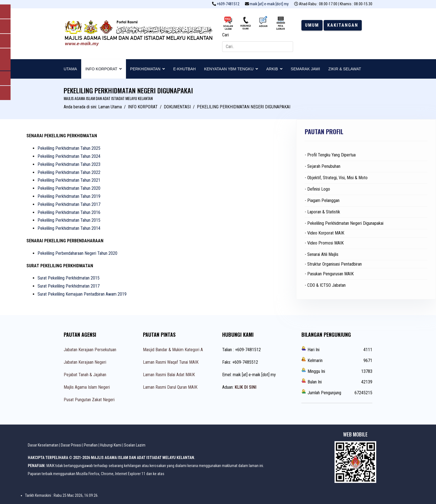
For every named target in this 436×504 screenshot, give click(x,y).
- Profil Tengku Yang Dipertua (330, 155)
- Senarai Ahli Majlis (322, 254)
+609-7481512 (228, 4)
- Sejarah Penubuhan (323, 166)
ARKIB (272, 69)
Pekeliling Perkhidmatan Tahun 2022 (69, 172)
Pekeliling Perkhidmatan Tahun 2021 (69, 180)
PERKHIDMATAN (145, 69)
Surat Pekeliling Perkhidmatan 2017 (69, 286)
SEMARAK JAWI (305, 69)
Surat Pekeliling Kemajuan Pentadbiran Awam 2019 (82, 294)
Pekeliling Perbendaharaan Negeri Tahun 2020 (77, 253)
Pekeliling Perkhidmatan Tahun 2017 (69, 204)
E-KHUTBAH (184, 69)
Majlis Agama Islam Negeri (87, 387)
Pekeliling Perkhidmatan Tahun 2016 (69, 212)
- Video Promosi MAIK (324, 243)
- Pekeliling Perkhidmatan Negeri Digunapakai (344, 223)
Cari (226, 35)
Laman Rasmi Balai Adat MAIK (169, 375)
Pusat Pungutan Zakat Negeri (89, 400)
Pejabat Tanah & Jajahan (85, 375)
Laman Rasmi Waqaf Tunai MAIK (171, 362)
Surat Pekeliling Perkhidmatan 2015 (69, 278)
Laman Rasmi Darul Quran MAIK (170, 387)
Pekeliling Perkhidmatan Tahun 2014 (69, 228)
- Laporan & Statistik (322, 212)
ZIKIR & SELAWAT (345, 69)
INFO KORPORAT (101, 69)
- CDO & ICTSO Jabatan (325, 285)
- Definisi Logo (317, 189)
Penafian (91, 445)
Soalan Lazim (135, 445)
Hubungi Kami (111, 445)
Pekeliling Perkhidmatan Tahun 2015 (69, 220)
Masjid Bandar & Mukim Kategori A (173, 350)
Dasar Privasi (71, 445)
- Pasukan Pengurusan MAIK (329, 274)
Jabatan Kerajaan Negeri (85, 362)
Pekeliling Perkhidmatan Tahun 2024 (69, 156)
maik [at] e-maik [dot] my (269, 4)
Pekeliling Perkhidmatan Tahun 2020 (69, 188)
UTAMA (70, 69)
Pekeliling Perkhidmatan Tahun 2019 (69, 196)
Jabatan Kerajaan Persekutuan (90, 350)
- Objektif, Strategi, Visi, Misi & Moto (336, 178)
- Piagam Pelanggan (322, 200)
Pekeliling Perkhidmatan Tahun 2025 (69, 148)
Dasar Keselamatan (43, 445)
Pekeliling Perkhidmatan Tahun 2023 (69, 164)
